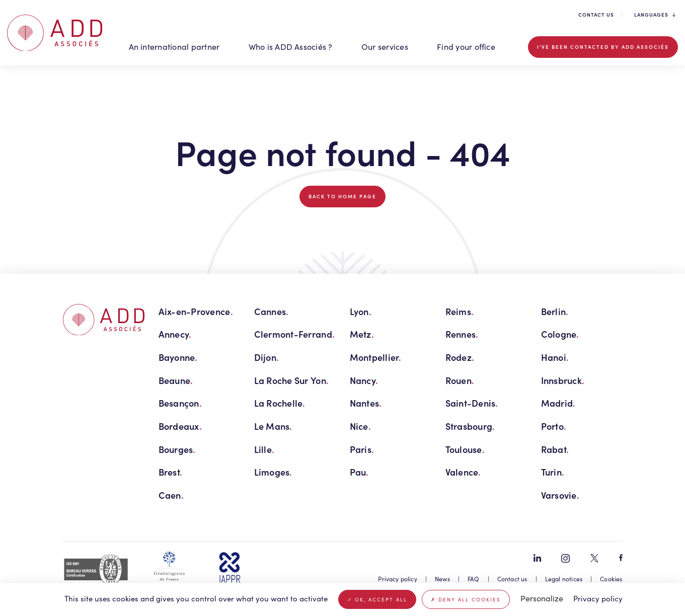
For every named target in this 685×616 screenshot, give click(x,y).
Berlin (555, 311)
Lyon (361, 311)
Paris (362, 449)
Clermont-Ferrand (295, 334)
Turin (553, 472)
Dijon (267, 357)
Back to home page (342, 196)
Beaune (176, 380)
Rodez (460, 357)
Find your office (466, 47)
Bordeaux (180, 426)
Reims (460, 311)
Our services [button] (385, 47)
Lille (264, 449)
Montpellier (376, 357)
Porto (554, 426)
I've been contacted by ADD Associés (603, 47)
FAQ (474, 579)
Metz (362, 334)
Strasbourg (470, 426)
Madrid (558, 403)
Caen (171, 495)
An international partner (174, 47)
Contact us (596, 15)
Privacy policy (398, 579)
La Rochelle (280, 403)
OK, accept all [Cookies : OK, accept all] (377, 599)
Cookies (611, 579)
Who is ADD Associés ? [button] (291, 47)
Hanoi (555, 357)
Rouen (460, 380)
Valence (463, 472)
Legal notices (564, 579)
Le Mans (273, 426)
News (442, 579)
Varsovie (560, 495)
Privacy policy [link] (598, 598)
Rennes (462, 334)
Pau (359, 472)
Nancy (364, 380)
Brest (171, 472)
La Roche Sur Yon (292, 380)
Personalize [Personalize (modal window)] (542, 598)
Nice (360, 426)
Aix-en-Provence (196, 311)
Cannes (272, 311)
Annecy (175, 334)
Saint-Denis (472, 403)
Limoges (273, 472)
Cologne (560, 334)
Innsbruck (563, 380)
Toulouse (465, 449)
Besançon (180, 403)
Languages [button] (655, 15)
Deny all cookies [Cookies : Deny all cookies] (466, 599)
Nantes (366, 403)
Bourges (177, 449)
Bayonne (178, 357)
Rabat (555, 449)
